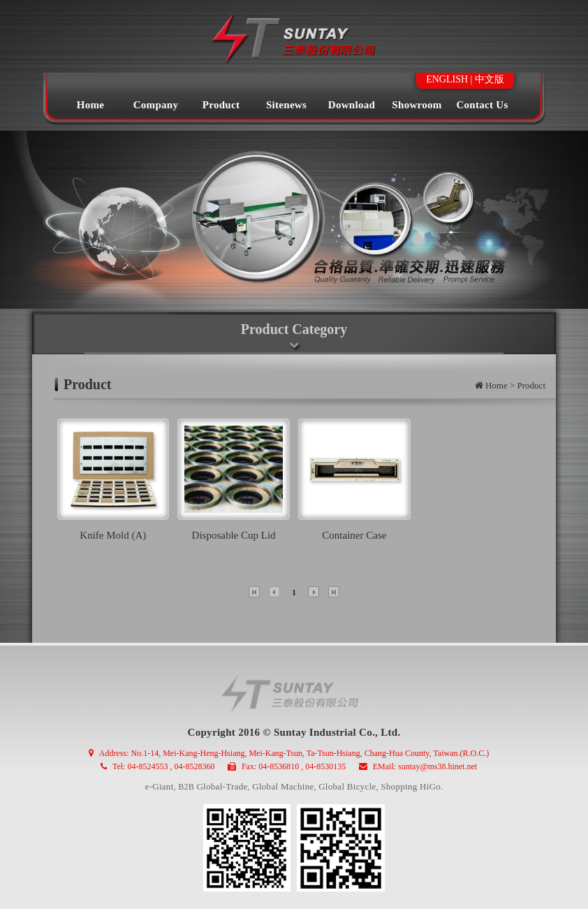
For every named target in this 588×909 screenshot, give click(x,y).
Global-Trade (222, 786)
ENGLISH (447, 79)
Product (221, 105)
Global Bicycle (347, 786)
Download (352, 105)
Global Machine (283, 786)
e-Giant (160, 786)
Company (156, 105)
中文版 (490, 79)
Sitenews (286, 105)
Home (91, 105)
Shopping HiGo (411, 786)
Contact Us (482, 105)
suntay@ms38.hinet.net (438, 766)
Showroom (417, 105)
